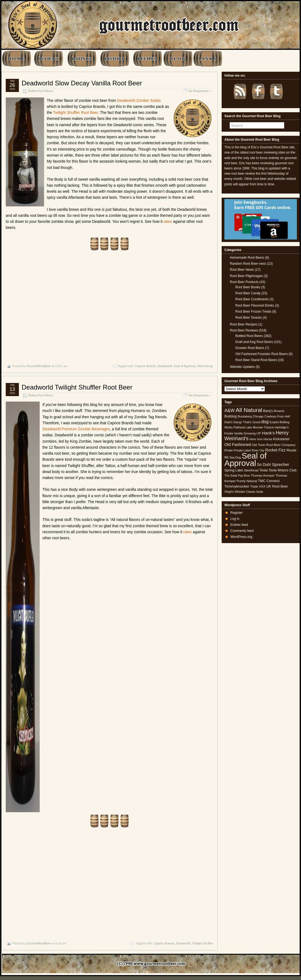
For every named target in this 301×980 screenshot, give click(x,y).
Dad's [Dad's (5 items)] (228, 422)
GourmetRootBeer (39, 366)
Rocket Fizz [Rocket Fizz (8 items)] (275, 450)
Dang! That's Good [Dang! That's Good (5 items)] (247, 422)
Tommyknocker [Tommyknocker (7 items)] (237, 486)
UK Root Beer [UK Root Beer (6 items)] (277, 486)
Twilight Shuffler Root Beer (76, 113)
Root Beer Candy (248, 293)
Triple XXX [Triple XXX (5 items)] (258, 486)
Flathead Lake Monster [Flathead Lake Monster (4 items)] (248, 427)
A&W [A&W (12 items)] (230, 410)
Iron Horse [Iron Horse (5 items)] (265, 439)
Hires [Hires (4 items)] (253, 439)
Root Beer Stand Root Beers (256, 360)
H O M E (16, 59)
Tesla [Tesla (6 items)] (264, 470)
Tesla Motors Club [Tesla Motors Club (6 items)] (282, 470)
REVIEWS (48, 59)
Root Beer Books (248, 287)
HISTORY (115, 59)
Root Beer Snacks (249, 318)
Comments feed (242, 531)
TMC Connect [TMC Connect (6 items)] (269, 481)
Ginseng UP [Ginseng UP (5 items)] (252, 433)
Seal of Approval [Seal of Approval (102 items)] (246, 459)
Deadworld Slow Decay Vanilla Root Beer (82, 83)
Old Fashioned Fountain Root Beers (261, 354)
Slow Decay (205, 366)
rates (168, 221)
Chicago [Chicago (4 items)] (258, 416)
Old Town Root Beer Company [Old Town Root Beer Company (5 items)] (274, 445)
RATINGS (82, 59)
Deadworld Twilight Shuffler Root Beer (77, 387)
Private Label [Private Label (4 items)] (242, 450)
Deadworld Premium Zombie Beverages (76, 429)
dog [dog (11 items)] (265, 422)
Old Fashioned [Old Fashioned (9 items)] (238, 444)
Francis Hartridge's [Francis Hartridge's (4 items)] (277, 427)
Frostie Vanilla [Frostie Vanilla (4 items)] (234, 433)
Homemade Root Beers (247, 258)
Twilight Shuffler (203, 943)
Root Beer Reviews (244, 330)
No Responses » (199, 91)
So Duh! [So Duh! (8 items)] (264, 465)
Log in (235, 519)
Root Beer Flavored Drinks (255, 305)
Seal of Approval (185, 366)
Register (237, 513)
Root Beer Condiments (252, 299)
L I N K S (208, 59)
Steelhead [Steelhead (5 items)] (251, 470)
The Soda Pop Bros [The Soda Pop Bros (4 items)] (237, 475)
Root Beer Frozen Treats (253, 312)
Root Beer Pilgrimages (246, 276)
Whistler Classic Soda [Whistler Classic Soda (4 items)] (249, 492)
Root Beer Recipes (244, 324)
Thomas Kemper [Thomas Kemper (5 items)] (263, 475)
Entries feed (239, 525)
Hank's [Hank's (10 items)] (268, 433)
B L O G (177, 59)
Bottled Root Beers (41, 91)
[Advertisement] (109, 307)
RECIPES (147, 59)
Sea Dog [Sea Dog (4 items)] (235, 457)
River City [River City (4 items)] (258, 450)
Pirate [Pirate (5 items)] (229, 450)
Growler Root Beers (250, 348)
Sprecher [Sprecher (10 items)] (281, 464)
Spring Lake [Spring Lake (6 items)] (234, 470)
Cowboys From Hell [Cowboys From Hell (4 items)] (277, 416)
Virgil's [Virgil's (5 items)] (229, 492)
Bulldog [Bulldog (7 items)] (231, 416)
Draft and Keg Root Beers (254, 342)
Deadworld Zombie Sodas (139, 100)
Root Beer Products (244, 282)
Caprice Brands (146, 366)
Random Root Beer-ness (248, 264)
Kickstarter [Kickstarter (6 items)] (281, 439)
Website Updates (242, 367)
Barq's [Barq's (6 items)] (268, 411)
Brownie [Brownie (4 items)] (279, 411)
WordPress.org (241, 537)
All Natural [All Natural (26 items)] (249, 410)
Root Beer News (242, 270)
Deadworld (165, 366)
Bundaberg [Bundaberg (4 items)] (245, 416)
